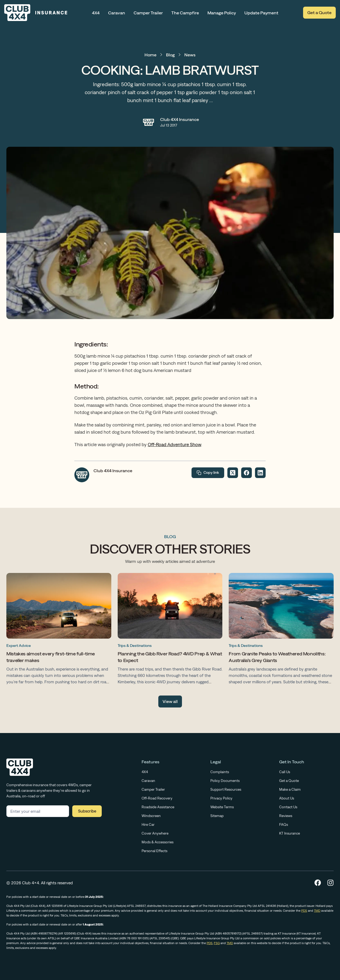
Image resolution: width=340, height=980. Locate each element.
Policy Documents (225, 781)
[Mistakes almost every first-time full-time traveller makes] (59, 630)
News (190, 55)
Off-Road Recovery (157, 798)
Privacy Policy (221, 798)
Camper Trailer (148, 13)
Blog (170, 55)
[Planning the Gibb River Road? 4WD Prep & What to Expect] (170, 630)
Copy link (208, 473)
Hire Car (148, 824)
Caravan (117, 13)
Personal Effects (154, 851)
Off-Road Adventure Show (174, 444)
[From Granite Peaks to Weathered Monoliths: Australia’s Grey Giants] (281, 630)
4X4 (96, 13)
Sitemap (217, 816)
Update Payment (261, 13)
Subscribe (87, 811)
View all (170, 701)
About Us (287, 798)
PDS (304, 911)
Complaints (220, 772)
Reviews (286, 816)
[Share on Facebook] (246, 473)
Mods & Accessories (158, 842)
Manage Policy (222, 13)
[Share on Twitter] (233, 473)
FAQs (284, 824)
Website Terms (222, 807)
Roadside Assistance (158, 807)
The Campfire (185, 13)
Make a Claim (290, 789)
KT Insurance (290, 833)
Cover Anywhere (155, 833)
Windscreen (151, 816)
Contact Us (288, 807)
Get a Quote (319, 12)
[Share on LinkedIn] (260, 473)
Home (150, 55)
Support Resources (226, 789)
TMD (317, 911)
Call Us (285, 772)
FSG (217, 943)
